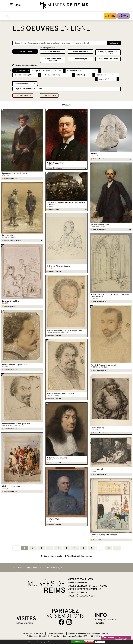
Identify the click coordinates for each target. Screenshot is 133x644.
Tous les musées (25, 52)
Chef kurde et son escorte (12, 486)
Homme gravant (97, 469)
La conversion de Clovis (11, 301)
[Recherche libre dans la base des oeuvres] (60, 43)
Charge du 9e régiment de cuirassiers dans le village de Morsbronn (66, 203)
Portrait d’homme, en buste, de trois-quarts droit (64, 331)
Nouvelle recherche (23, 96)
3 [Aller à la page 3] (41, 548)
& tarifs (106, 620)
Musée (123, 16)
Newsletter (99, 623)
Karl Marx (94, 154)
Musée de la (108, 52)
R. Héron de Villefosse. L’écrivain (58, 266)
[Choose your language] (99, 636)
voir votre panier (49, 96)
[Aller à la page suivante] (117, 548)
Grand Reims (39, 634)
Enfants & (24, 623)
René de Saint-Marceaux (100, 225)
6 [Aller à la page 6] (66, 548)
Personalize (100, 642)
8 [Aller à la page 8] (83, 548)
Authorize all (77, 642)
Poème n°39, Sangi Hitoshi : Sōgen (104, 535)
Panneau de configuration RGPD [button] (75, 636)
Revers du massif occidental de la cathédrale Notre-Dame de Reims (110, 296)
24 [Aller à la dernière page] (108, 548)
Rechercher (114, 43)
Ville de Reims (27, 634)
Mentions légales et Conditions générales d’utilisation (88, 634)
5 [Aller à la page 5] (58, 548)
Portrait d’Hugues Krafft (55, 163)
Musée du (53, 60)
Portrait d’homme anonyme (57, 458)
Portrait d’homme (97, 428)
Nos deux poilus (8, 235)
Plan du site (55, 636)
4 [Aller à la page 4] (50, 548)
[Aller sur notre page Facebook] (61, 622)
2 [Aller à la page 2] (33, 548)
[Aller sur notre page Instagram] (69, 622)
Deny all (90, 642)
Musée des (110, 16)
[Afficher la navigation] (12, 5)
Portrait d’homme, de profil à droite (15, 365)
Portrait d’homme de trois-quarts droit (61, 394)
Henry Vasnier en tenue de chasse (15, 173)
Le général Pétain (53, 519)
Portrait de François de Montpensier (104, 365)
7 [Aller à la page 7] (75, 548)
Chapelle (80, 59)
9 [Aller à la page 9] (92, 548)
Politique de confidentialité (37, 636)
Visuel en (26, 65)
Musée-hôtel (108, 59)
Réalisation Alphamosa (56, 634)
